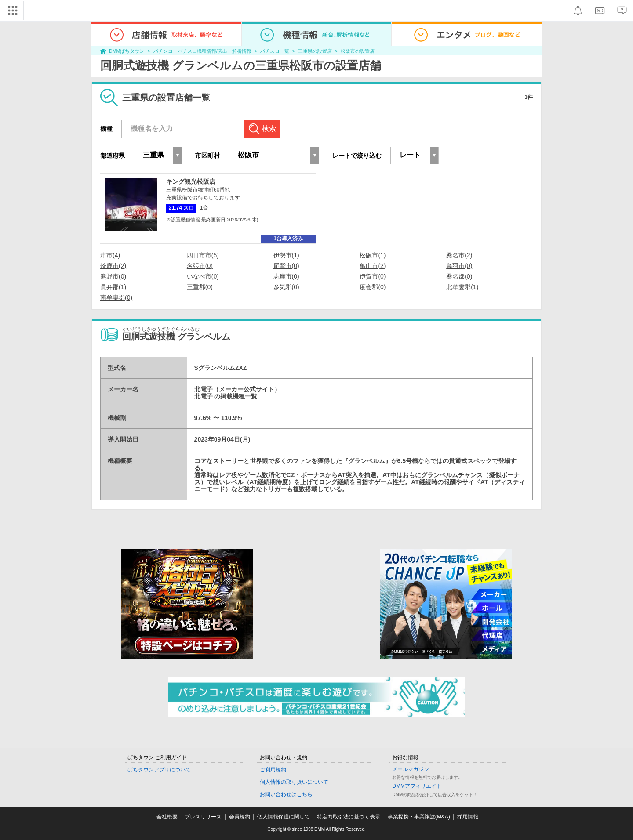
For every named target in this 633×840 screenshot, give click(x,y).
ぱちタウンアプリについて (159, 770)
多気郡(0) (286, 287)
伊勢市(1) (286, 255)
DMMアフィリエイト (417, 786)
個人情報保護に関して (284, 817)
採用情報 (468, 817)
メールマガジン (411, 769)
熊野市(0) (113, 276)
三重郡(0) (200, 287)
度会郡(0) (373, 287)
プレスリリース (203, 817)
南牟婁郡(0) (116, 297)
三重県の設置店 (315, 51)
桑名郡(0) (459, 276)
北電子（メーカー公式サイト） (237, 389)
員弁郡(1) (113, 287)
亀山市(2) (373, 266)
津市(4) (110, 255)
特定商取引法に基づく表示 (349, 817)
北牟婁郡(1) (462, 287)
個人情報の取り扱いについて (294, 782)
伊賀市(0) (373, 276)
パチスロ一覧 (275, 51)
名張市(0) (200, 266)
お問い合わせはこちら (286, 794)
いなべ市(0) (203, 276)
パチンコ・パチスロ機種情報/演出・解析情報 (202, 51)
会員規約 (240, 817)
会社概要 (167, 817)
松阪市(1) (373, 255)
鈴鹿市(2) (113, 266)
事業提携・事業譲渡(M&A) (419, 817)
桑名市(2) (459, 255)
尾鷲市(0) (286, 266)
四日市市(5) (203, 255)
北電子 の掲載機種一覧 (226, 396)
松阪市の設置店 (358, 51)
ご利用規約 (273, 770)
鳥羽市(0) (459, 266)
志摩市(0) (286, 276)
